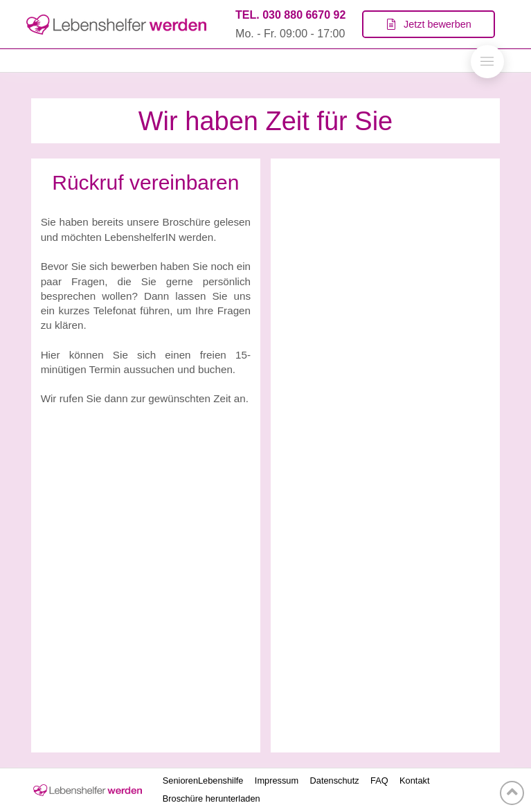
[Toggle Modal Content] (429, 24)
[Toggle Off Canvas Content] (487, 62)
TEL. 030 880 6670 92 (290, 15)
